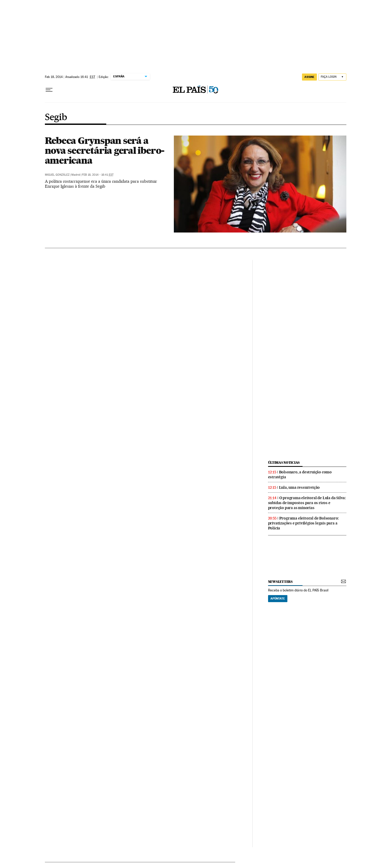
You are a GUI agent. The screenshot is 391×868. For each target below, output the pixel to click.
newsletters (280, 582)
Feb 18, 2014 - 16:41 (98, 175)
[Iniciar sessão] (332, 77)
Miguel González (57, 175)
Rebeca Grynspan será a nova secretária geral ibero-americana (105, 150)
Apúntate (278, 598)
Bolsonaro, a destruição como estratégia (300, 475)
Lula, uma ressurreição (300, 487)
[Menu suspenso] (49, 90)
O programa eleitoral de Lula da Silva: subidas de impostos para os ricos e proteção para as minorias (307, 503)
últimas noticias (284, 463)
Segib (56, 118)
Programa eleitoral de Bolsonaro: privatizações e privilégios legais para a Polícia (304, 523)
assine (309, 77)
